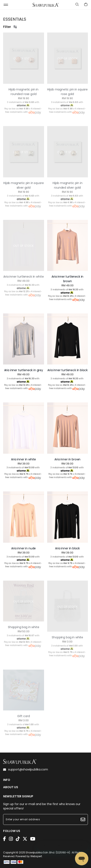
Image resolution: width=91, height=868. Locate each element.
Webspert (36, 856)
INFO (7, 780)
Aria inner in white (23, 459)
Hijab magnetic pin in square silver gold (24, 185)
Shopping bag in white (24, 627)
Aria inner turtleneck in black (67, 370)
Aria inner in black (67, 548)
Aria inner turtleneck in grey (24, 370)
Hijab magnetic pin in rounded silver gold (68, 185)
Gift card (24, 716)
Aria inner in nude (23, 548)
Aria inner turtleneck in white (23, 277)
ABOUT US (11, 787)
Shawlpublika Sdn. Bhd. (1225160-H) (48, 852)
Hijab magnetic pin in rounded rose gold (23, 92)
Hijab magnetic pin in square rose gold (67, 92)
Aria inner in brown (67, 459)
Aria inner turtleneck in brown (67, 279)
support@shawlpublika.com (26, 769)
